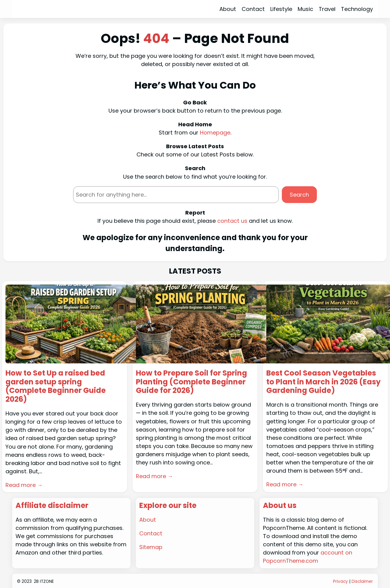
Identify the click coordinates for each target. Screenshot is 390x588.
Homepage (215, 133)
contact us (232, 221)
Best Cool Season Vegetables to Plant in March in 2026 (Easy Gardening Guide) (323, 382)
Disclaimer (362, 581)
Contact (151, 533)
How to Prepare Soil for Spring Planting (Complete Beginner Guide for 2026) (191, 382)
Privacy (340, 581)
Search (299, 195)
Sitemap (151, 547)
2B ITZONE (44, 581)
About (148, 520)
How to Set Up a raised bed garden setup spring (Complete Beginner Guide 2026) (56, 386)
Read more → (24, 485)
